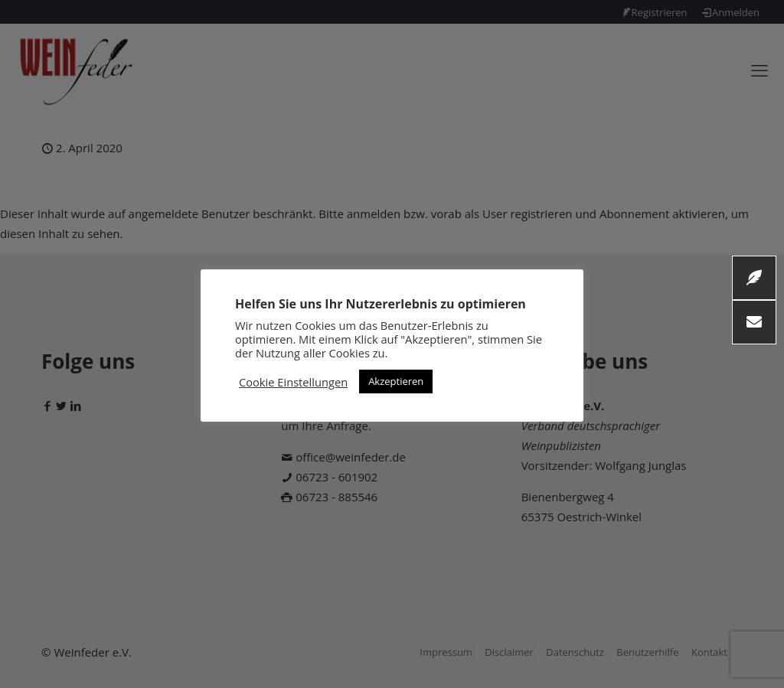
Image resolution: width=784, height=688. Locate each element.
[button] (754, 322)
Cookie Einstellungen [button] (293, 382)
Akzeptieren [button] (396, 381)
